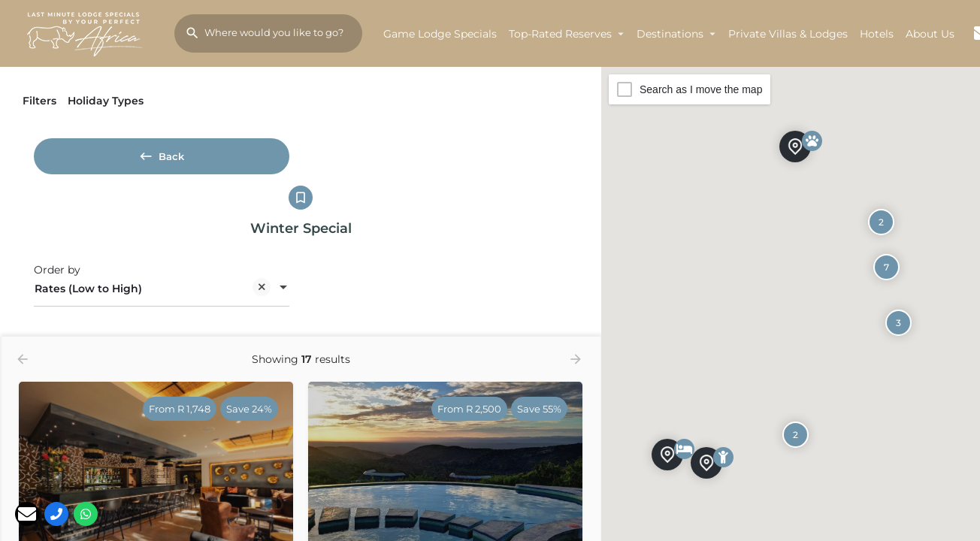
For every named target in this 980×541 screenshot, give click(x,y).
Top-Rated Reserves (560, 34)
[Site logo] (87, 32)
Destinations (670, 34)
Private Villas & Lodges (788, 34)
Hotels (877, 34)
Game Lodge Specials (440, 34)
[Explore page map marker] (795, 146)
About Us (930, 34)
